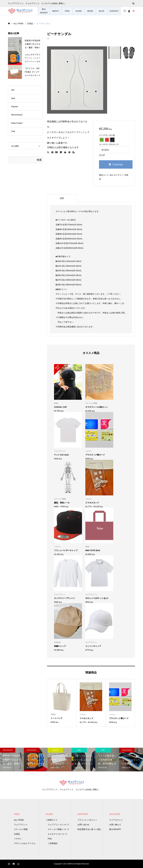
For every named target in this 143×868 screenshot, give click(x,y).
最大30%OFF (44, 11)
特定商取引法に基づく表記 (89, 829)
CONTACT (114, 11)
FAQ (50, 839)
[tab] (62, 198)
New (13, 98)
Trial (13, 131)
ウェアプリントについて (59, 825)
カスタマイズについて (58, 834)
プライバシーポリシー (87, 820)
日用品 (17, 834)
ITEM (67, 11)
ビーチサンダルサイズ (109, 144)
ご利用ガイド (52, 820)
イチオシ (18, 839)
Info (13, 90)
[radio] (102, 140)
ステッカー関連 (21, 829)
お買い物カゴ (115, 825)
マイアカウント (116, 820)
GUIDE (79, 11)
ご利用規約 (53, 843)
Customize (118, 165)
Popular (15, 107)
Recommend (17, 115)
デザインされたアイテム (25, 843)
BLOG (102, 11)
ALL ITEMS (19, 820)
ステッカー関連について (59, 829)
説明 (62, 198)
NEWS (90, 11)
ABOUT (56, 11)
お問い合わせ (83, 825)
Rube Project (17, 123)
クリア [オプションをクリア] (102, 155)
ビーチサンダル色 (107, 135)
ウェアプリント (21, 825)
